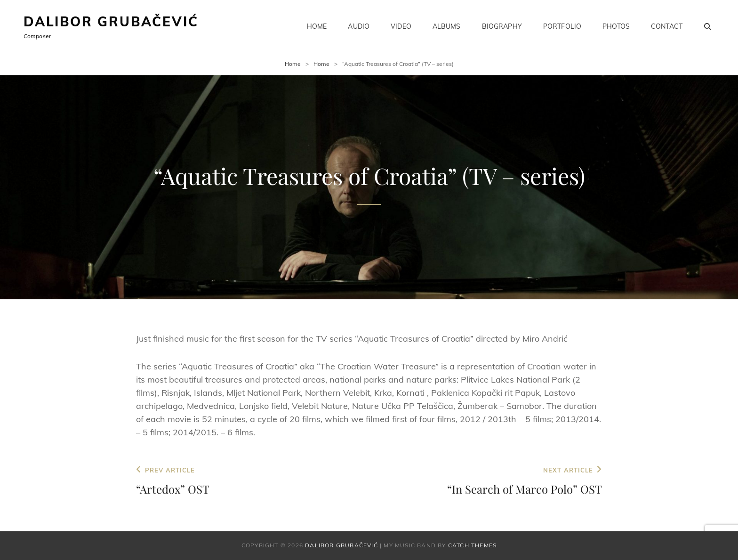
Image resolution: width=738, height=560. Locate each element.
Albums (447, 26)
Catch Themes (472, 545)
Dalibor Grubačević (111, 21)
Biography (502, 26)
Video (401, 26)
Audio (359, 26)
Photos (616, 26)
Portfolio (562, 26)
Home (317, 26)
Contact (667, 26)
